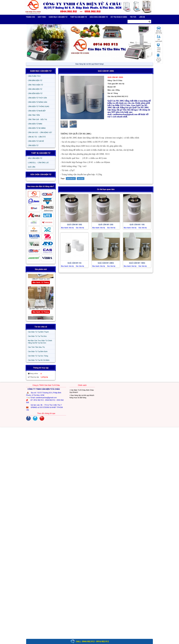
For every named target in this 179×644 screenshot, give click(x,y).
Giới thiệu (42, 17)
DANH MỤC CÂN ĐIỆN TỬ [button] (58, 17)
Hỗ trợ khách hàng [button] (119, 17)
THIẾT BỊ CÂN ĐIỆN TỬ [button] (78, 17)
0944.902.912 (88, 641)
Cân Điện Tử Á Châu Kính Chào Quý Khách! (82, 391)
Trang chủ (30, 17)
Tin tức (133, 17)
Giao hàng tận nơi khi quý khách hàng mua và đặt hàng (82, 396)
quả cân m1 (71, 179)
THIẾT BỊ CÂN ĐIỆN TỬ (41, 153)
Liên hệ (142, 17)
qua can (81, 179)
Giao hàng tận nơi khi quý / (89, 64)
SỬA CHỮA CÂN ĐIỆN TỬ (99, 17)
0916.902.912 (103, 641)
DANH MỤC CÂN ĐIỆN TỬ (41, 71)
